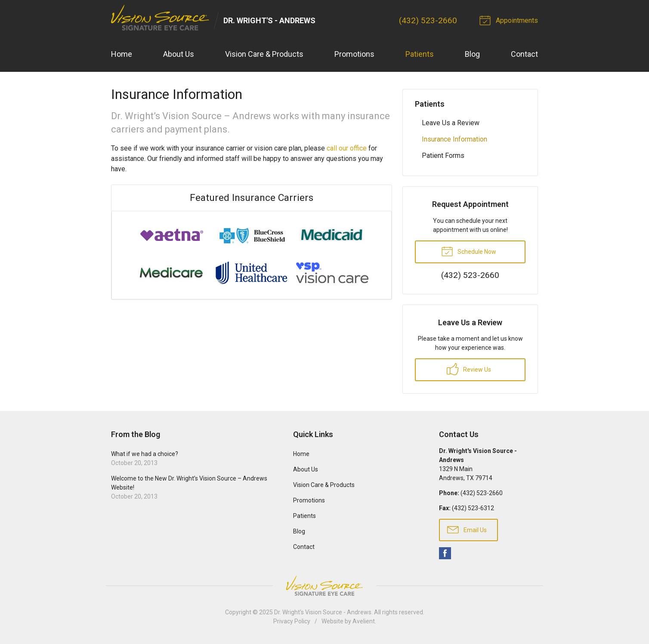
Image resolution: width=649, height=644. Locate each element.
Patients (420, 54)
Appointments (510, 20)
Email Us (467, 529)
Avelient (364, 621)
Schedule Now (469, 251)
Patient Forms (443, 156)
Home (122, 54)
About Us (179, 54)
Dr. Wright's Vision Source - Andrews (323, 612)
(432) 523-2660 (428, 20)
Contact (524, 54)
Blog (472, 54)
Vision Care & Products (264, 54)
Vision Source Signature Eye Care (324, 586)
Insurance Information (454, 139)
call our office (347, 148)
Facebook (445, 553)
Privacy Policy (292, 621)
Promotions (354, 54)
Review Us (469, 369)
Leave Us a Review (451, 123)
